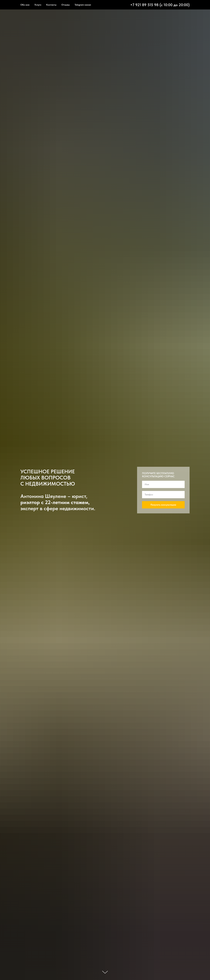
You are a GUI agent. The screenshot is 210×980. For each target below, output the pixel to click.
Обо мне (25, 5)
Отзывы (66, 5)
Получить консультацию (163, 505)
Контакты (51, 5)
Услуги (38, 5)
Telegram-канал (83, 5)
